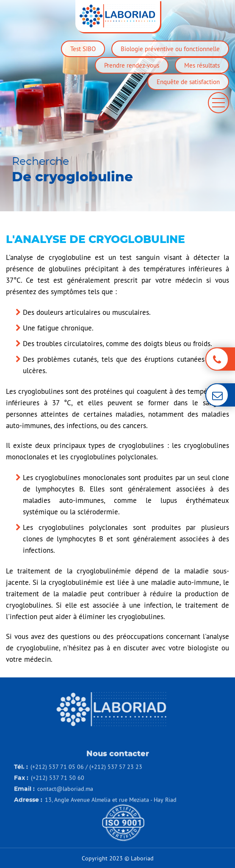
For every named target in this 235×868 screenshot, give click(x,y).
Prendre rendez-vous (132, 65)
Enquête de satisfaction (188, 82)
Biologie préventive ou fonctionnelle (170, 49)
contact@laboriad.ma (65, 800)
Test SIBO (83, 49)
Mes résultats (202, 65)
